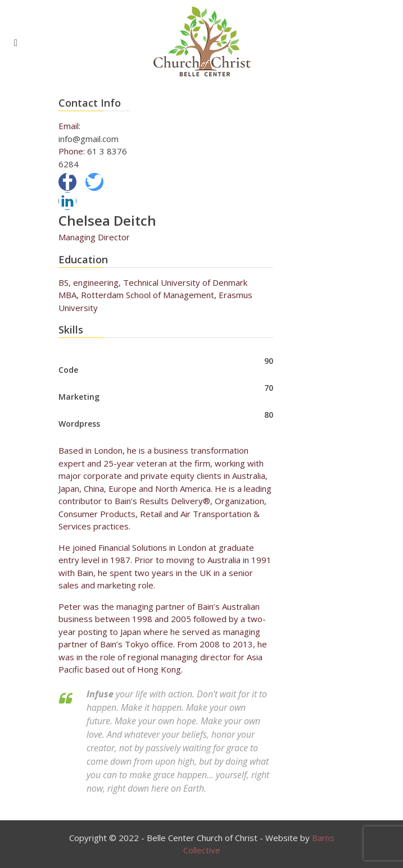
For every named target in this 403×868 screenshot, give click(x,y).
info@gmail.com (89, 139)
